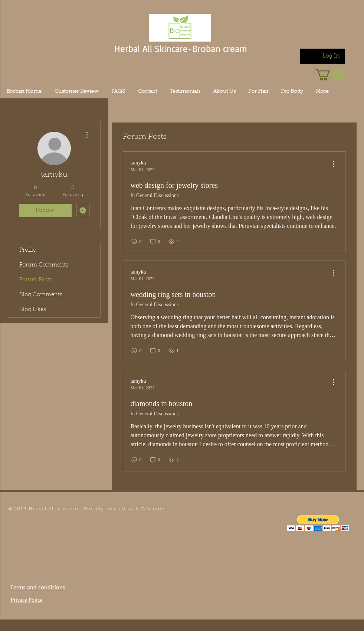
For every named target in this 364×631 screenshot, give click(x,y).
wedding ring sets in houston (173, 294)
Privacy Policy (27, 600)
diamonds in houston (162, 403)
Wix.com (153, 509)
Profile (28, 250)
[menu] (333, 164)
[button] (318, 523)
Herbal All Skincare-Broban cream (181, 48)
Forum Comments (44, 265)
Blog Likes (33, 310)
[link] (329, 75)
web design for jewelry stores (174, 185)
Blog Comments (41, 295)
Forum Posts (36, 280)
